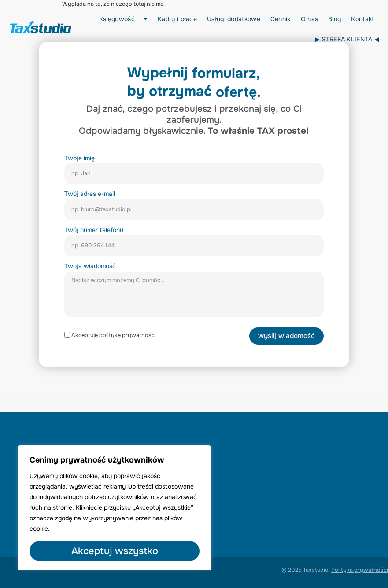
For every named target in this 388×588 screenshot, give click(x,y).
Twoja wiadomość (90, 266)
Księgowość (123, 19)
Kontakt (362, 19)
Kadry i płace (177, 19)
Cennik (281, 19)
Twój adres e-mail (90, 194)
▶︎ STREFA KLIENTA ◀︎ (347, 39)
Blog (334, 19)
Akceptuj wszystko (115, 551)
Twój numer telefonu (94, 230)
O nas (310, 19)
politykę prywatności (127, 335)
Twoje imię (79, 158)
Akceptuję (114, 335)
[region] (115, 508)
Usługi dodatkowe (234, 19)
